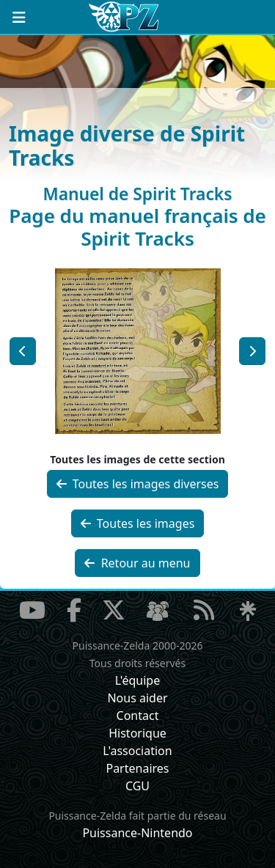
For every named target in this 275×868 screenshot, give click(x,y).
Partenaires (137, 768)
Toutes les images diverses (138, 484)
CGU (137, 786)
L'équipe (138, 680)
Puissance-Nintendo (137, 833)
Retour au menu (137, 563)
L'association (137, 751)
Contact (138, 716)
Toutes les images (138, 523)
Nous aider (137, 698)
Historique (137, 733)
